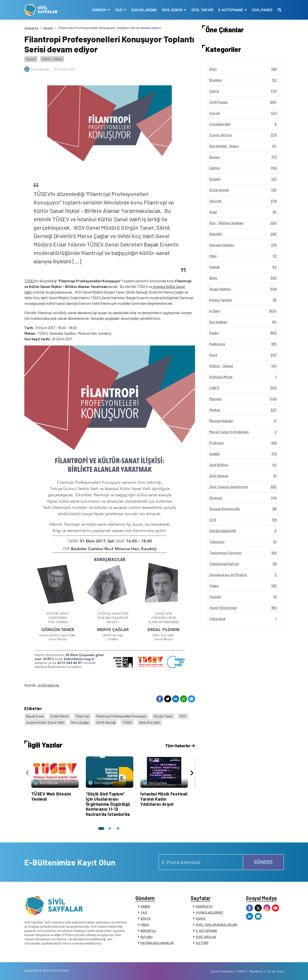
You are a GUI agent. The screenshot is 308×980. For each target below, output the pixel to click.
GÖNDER (263, 862)
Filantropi (82, 716)
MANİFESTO (204, 906)
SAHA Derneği (106, 722)
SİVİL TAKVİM (202, 10)
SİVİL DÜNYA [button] (172, 10)
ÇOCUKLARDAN (144, 10)
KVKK (241, 971)
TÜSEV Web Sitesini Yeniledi (51, 796)
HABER (145, 906)
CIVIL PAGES (262, 10)
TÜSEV (30, 281)
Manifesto (256, 971)
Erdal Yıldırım (60, 716)
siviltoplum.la (48, 685)
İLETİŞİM (202, 943)
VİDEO (145, 924)
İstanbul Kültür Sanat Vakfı (45, 722)
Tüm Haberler (180, 746)
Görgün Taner (163, 716)
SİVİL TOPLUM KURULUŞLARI (216, 924)
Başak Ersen (35, 716)
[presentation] (27, 773)
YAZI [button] (119, 10)
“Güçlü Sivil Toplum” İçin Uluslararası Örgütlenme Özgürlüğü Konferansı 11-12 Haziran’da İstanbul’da (108, 804)
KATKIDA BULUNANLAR (157, 943)
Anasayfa (31, 28)
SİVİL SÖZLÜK (206, 937)
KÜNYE (201, 918)
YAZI (144, 912)
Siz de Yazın (275, 971)
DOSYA (146, 918)
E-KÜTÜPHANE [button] (231, 10)
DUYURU (147, 937)
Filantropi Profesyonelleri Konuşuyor (121, 716)
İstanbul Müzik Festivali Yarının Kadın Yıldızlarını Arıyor (164, 799)
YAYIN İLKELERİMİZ (209, 912)
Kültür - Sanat (52, 59)
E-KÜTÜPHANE (207, 931)
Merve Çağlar (80, 722)
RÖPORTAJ (148, 931)
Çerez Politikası (222, 971)
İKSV (183, 716)
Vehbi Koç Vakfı (150, 722)
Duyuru (48, 28)
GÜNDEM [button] (100, 10)
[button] (101, 828)
